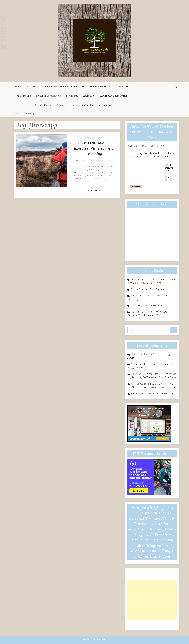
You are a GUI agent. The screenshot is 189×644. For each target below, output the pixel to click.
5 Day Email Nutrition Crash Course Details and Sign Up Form (75, 86)
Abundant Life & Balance (145, 364)
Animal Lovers (123, 86)
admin (83, 160)
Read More (94, 190)
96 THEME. (100, 639)
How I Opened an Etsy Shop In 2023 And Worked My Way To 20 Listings (152, 281)
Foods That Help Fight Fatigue (148, 289)
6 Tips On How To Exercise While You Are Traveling (94, 148)
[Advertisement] (152, 600)
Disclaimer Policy (66, 105)
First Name (168, 179)
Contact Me (87, 105)
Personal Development (49, 96)
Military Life (24, 96)
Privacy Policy (43, 105)
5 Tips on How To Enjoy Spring (148, 305)
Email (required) (169, 168)
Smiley (134, 394)
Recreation (89, 96)
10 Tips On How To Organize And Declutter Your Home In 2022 (147, 314)
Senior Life (72, 96)
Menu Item (105, 105)
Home (18, 86)
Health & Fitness (93, 138)
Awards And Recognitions (115, 96)
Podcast (31, 86)
